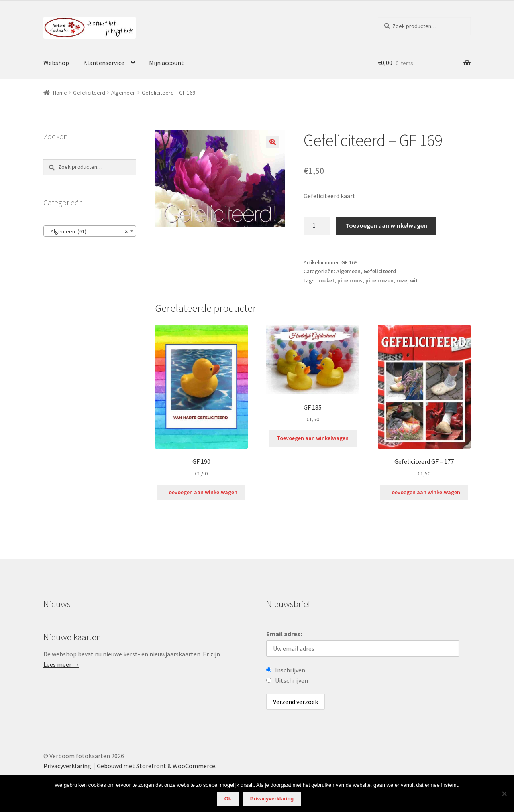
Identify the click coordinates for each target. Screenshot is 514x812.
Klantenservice (104, 63)
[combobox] (90, 231)
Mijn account (166, 63)
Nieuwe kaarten (72, 637)
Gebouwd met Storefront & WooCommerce (156, 766)
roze (402, 280)
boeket (326, 280)
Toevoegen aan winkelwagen (386, 225)
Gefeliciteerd (89, 93)
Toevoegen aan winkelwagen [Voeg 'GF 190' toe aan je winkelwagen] (201, 492)
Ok (228, 799)
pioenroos (350, 280)
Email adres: (284, 634)
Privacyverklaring (67, 766)
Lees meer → (61, 664)
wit (414, 280)
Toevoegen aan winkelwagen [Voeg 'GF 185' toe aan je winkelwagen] (313, 438)
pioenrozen (379, 280)
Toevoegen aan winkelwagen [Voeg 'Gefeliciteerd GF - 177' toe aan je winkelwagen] (424, 492)
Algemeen (123, 93)
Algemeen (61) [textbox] (87, 231)
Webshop (56, 63)
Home (60, 93)
